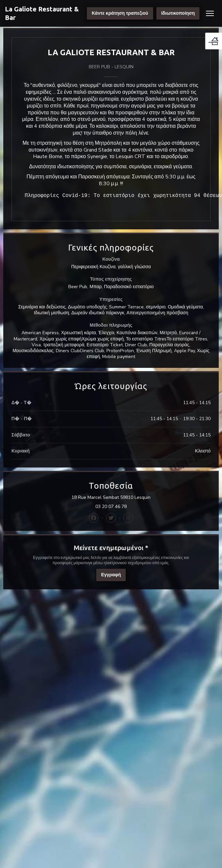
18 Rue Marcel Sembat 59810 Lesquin (139, 498)
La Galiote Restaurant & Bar (42, 13)
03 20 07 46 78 (111, 507)
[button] (210, 13)
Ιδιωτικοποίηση (178, 13)
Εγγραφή (111, 575)
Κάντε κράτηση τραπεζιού (120, 13)
